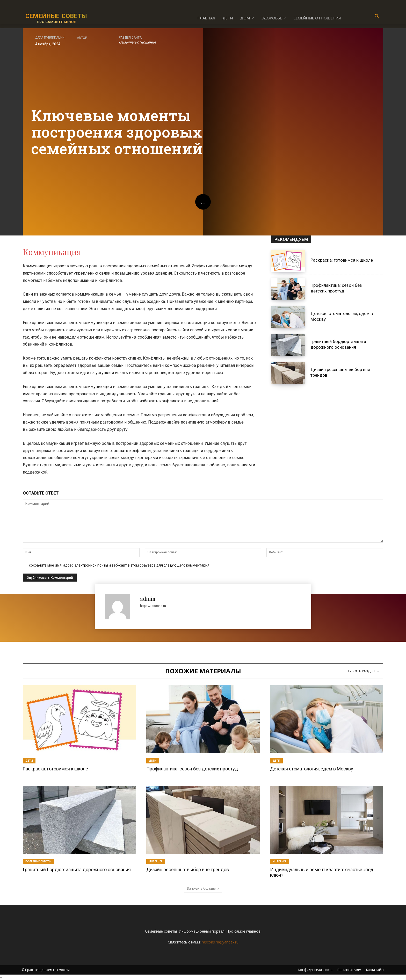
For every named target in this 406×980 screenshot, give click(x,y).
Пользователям (349, 970)
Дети (29, 761)
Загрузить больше (203, 888)
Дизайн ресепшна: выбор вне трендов (188, 870)
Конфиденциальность (315, 970)
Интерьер (156, 861)
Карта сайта (375, 970)
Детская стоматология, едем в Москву (312, 769)
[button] (377, 17)
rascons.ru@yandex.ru (220, 942)
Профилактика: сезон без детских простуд (336, 288)
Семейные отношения (137, 42)
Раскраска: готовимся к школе (342, 260)
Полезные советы (38, 861)
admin (148, 599)
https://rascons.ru (153, 606)
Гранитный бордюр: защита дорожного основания (77, 870)
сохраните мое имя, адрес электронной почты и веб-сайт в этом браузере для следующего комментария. (120, 565)
